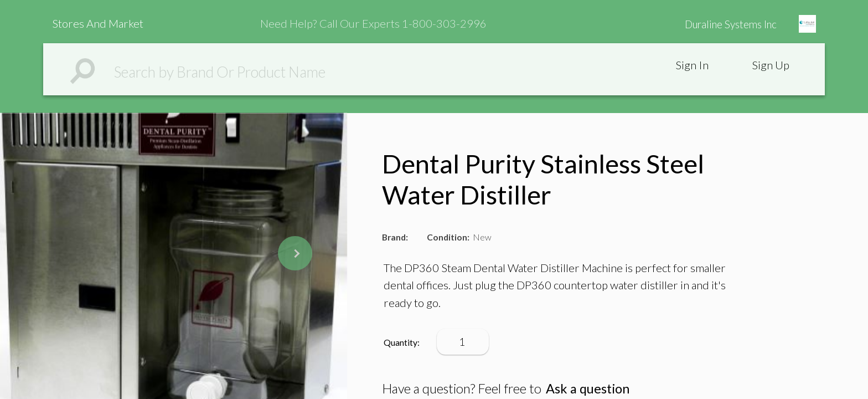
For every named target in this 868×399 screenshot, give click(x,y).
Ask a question (588, 388)
